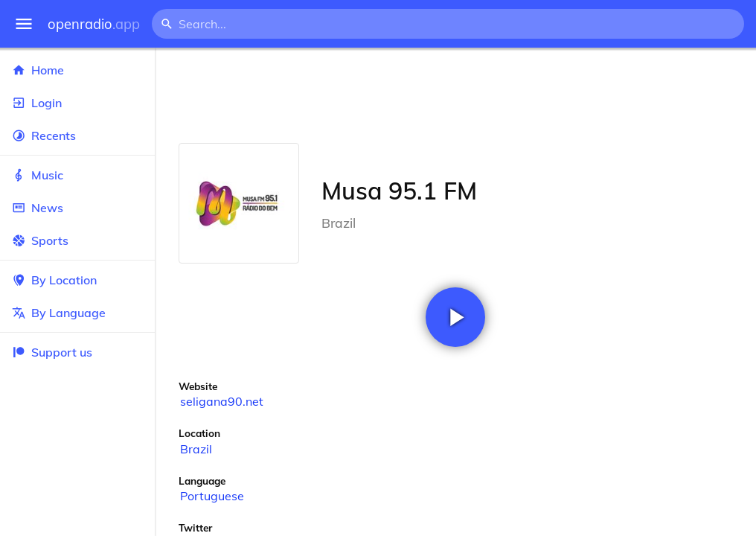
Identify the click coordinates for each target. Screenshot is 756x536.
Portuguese (212, 496)
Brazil (196, 449)
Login (77, 103)
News (77, 208)
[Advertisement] (455, 95)
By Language (77, 313)
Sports (77, 240)
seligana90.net (222, 401)
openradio (94, 24)
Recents (77, 135)
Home (77, 70)
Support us (52, 352)
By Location (77, 280)
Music (77, 175)
